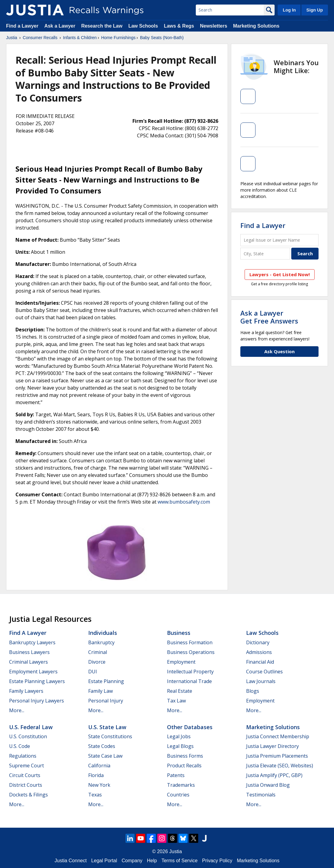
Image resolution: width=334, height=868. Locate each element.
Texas (95, 795)
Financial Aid (260, 662)
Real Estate (180, 691)
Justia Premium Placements (277, 756)
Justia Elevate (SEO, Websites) (280, 766)
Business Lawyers (29, 652)
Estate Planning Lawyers (37, 681)
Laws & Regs (179, 26)
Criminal (98, 652)
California (99, 766)
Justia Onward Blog (268, 785)
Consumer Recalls (40, 38)
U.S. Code (20, 746)
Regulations (23, 756)
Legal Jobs (179, 736)
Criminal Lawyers (28, 662)
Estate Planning (106, 681)
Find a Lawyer (22, 26)
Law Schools (143, 26)
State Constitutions (110, 736)
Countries (178, 795)
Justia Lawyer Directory (272, 746)
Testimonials (261, 795)
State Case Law (105, 756)
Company (132, 861)
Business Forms (185, 756)
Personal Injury (106, 701)
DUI (93, 672)
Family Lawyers (26, 691)
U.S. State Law (107, 727)
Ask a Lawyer (60, 26)
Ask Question (279, 351)
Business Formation (190, 642)
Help (152, 861)
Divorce (97, 662)
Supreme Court (27, 766)
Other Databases (190, 727)
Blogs (253, 691)
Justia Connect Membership (278, 736)
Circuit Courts (25, 775)
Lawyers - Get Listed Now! (280, 274)
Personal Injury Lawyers (37, 701)
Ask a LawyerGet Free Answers (269, 317)
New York (99, 785)
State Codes (102, 746)
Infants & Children (80, 38)
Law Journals (261, 681)
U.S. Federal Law (31, 727)
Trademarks (181, 785)
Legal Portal (104, 861)
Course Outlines (264, 672)
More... (17, 710)
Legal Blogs (180, 746)
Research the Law (102, 26)
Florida (96, 775)
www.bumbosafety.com (184, 502)
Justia (12, 38)
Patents (176, 775)
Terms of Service (180, 861)
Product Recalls (184, 766)
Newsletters (214, 26)
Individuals (103, 633)
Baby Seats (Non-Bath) (162, 38)
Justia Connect (71, 861)
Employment (181, 662)
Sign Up (315, 10)
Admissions (259, 652)
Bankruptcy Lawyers (32, 642)
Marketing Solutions (256, 26)
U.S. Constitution (28, 736)
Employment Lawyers (33, 672)
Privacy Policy (217, 861)
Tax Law (176, 701)
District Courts (26, 785)
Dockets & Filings (28, 795)
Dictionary (258, 642)
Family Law (100, 691)
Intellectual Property (190, 672)
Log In (289, 10)
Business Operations (191, 652)
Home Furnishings (119, 38)
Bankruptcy (101, 642)
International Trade (189, 681)
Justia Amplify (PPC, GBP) (274, 775)
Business (179, 633)
